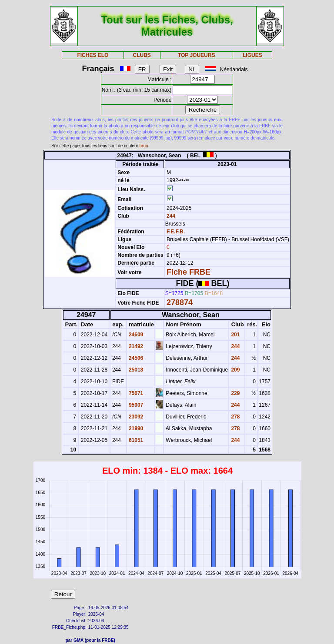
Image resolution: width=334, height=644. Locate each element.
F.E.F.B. (176, 232)
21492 (135, 346)
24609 (135, 335)
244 (170, 216)
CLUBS (142, 55)
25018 (135, 370)
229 (235, 393)
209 (235, 370)
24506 (135, 358)
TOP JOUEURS (197, 55)
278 (235, 417)
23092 (135, 417)
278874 (180, 302)
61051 (135, 440)
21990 (135, 428)
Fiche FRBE (189, 272)
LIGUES (252, 55)
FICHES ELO (93, 55)
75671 (135, 393)
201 (235, 335)
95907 (135, 405)
